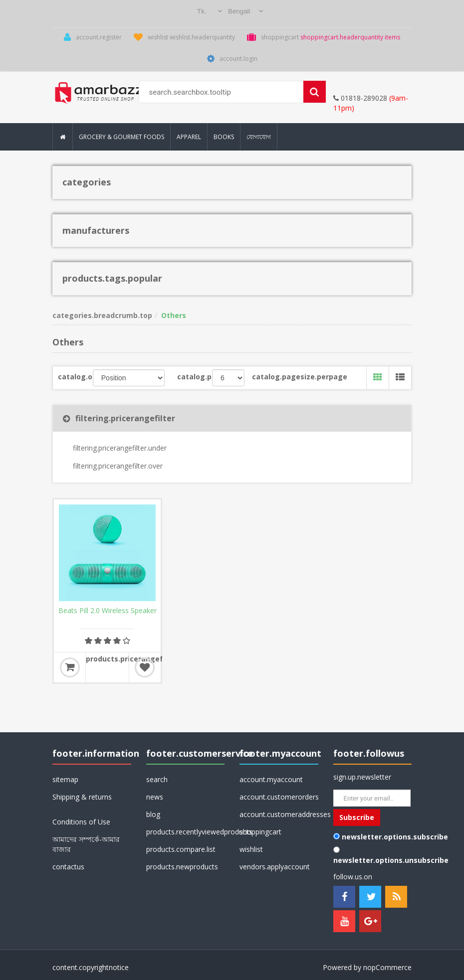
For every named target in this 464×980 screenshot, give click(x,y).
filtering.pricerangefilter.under (120, 448)
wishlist (251, 849)
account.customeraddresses (279, 814)
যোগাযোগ (259, 137)
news (155, 797)
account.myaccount (271, 779)
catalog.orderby (75, 377)
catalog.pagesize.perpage (272, 377)
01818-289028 (360, 98)
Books (224, 137)
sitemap (65, 779)
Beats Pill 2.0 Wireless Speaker (108, 611)
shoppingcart (260, 832)
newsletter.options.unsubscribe (391, 860)
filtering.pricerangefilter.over (118, 466)
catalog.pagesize (195, 377)
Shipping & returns (82, 797)
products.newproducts (182, 867)
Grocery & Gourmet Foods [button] (121, 137)
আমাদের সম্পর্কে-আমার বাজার (86, 844)
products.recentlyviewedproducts (186, 832)
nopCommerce (387, 967)
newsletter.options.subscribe (395, 837)
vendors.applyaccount (275, 867)
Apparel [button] (189, 137)
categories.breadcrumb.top (102, 315)
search (157, 779)
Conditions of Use (81, 822)
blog (153, 814)
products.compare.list (181, 849)
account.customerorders (279, 797)
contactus (68, 867)
